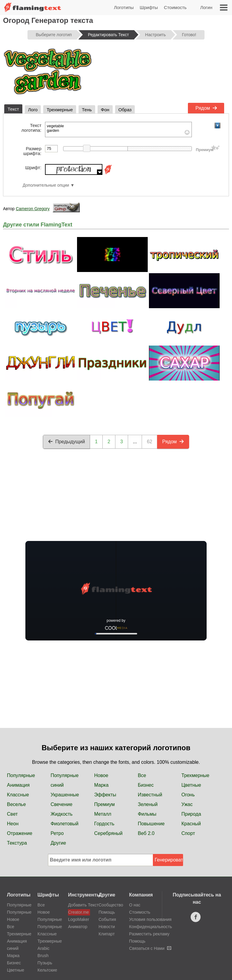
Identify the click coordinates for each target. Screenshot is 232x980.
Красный (191, 824)
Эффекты (105, 795)
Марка (101, 785)
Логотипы (124, 7)
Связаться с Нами (150, 948)
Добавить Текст (79, 905)
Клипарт (106, 934)
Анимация (18, 785)
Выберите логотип (54, 35)
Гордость (104, 824)
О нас (135, 905)
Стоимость (175, 7)
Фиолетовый (64, 824)
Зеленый (148, 804)
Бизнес (146, 785)
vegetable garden (118, 130)
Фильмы (147, 814)
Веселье (16, 804)
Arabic (43, 948)
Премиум (105, 804)
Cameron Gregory (33, 209)
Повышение (151, 824)
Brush (43, 956)
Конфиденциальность (150, 927)
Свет (12, 814)
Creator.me (78, 912)
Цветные (191, 785)
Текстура (17, 843)
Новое (101, 775)
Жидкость (61, 814)
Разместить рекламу (149, 934)
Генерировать (169, 860)
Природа (191, 814)
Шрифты (149, 7)
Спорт (188, 833)
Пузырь (45, 963)
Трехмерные (195, 775)
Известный (150, 795)
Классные (18, 795)
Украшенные (65, 795)
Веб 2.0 (146, 833)
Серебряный (108, 833)
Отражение (20, 833)
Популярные (21, 775)
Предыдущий (66, 442)
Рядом (206, 108)
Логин (206, 7)
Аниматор (78, 927)
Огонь (188, 795)
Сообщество (111, 905)
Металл (103, 814)
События (107, 919)
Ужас (187, 804)
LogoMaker (79, 919)
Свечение (61, 804)
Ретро (57, 833)
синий (57, 785)
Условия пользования (150, 919)
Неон (13, 824)
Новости (107, 927)
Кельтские (47, 970)
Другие (58, 843)
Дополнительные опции (46, 185)
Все (142, 775)
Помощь (107, 912)
